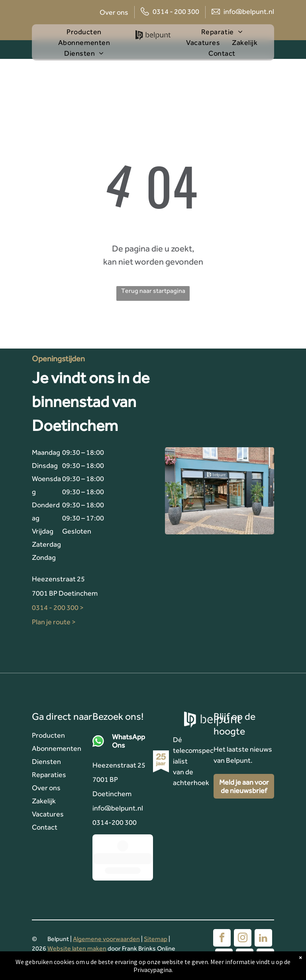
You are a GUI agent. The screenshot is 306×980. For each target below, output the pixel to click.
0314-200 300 (115, 822)
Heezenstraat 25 (58, 579)
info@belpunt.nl (249, 11)
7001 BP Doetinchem (65, 593)
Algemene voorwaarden (106, 939)
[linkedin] (263, 939)
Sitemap (156, 939)
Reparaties (49, 774)
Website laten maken (77, 948)
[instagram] (243, 939)
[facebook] (222, 939)
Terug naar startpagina (153, 291)
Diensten (46, 761)
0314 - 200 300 (176, 11)
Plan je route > (54, 622)
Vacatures (48, 814)
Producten (48, 735)
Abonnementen (57, 748)
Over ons (114, 12)
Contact (45, 827)
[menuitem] (90, 32)
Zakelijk (44, 801)
